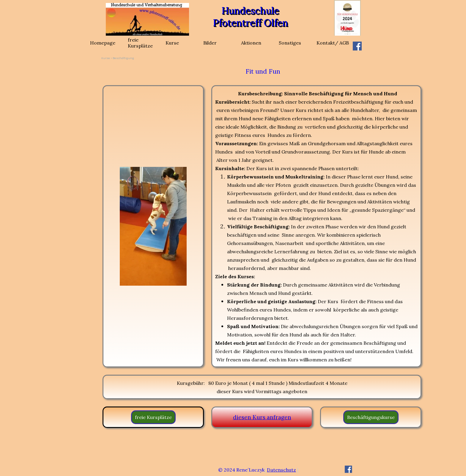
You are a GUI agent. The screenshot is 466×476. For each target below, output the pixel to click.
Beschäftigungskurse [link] (371, 417)
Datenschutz (281, 470)
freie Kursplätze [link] (153, 417)
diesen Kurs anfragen (262, 417)
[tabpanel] (263, 72)
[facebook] (357, 46)
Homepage (103, 43)
